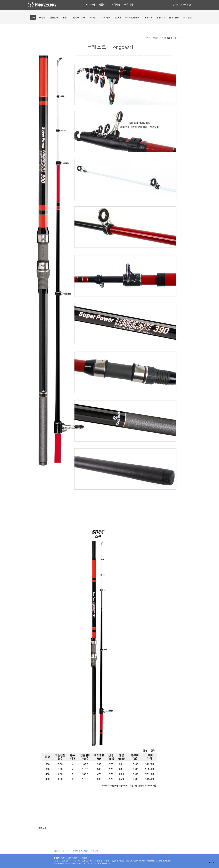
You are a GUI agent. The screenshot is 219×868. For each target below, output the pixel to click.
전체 (33, 17)
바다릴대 (106, 17)
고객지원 (116, 4)
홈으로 (175, 5)
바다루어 (148, 17)
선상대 (118, 17)
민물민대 (54, 17)
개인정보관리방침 (81, 851)
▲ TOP (212, 862)
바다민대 (94, 17)
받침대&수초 (79, 17)
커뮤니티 (129, 4)
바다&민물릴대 (132, 17)
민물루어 (161, 17)
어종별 (42, 17)
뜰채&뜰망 (174, 17)
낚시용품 (187, 17)
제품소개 (103, 4)
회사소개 (90, 4)
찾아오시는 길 (185, 5)
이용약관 (66, 851)
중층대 (66, 17)
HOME (57, 851)
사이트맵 (95, 851)
